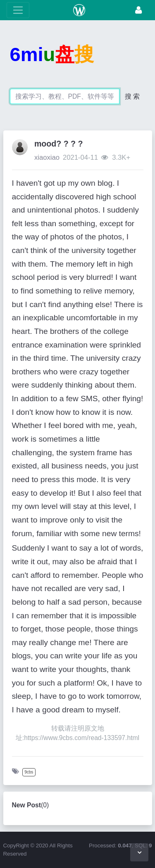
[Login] (138, 10)
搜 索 (132, 96)
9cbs (29, 772)
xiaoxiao (47, 157)
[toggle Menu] (18, 10)
